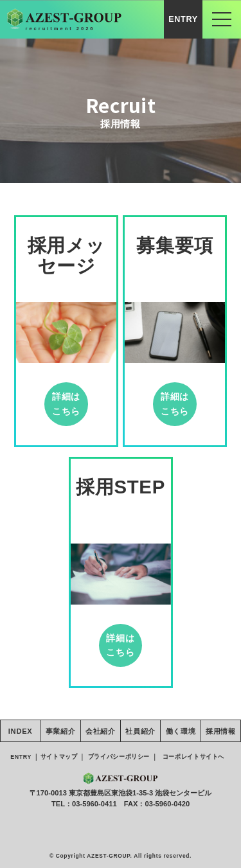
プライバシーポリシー (119, 757)
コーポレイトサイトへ (193, 757)
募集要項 (174, 245)
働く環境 (181, 731)
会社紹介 (101, 731)
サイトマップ (58, 757)
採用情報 (221, 731)
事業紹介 (61, 731)
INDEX (21, 731)
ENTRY (183, 19)
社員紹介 (140, 731)
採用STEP (121, 487)
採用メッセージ (67, 255)
